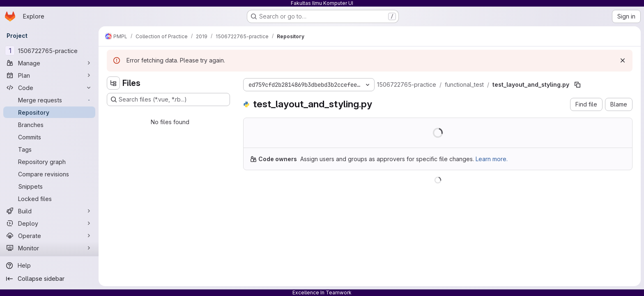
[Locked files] (49, 199)
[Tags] (49, 149)
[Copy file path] (577, 85)
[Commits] (49, 137)
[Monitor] (49, 248)
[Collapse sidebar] (49, 279)
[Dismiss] (623, 60)
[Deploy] (49, 223)
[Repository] (49, 112)
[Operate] (49, 236)
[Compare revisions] (49, 174)
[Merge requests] (49, 100)
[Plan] (49, 75)
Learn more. (492, 159)
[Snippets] (49, 186)
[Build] (49, 211)
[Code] (49, 88)
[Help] (49, 266)
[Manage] (49, 63)
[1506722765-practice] (49, 51)
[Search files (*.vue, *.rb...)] (168, 99)
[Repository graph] (49, 162)
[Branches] (49, 125)
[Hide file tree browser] (113, 83)
